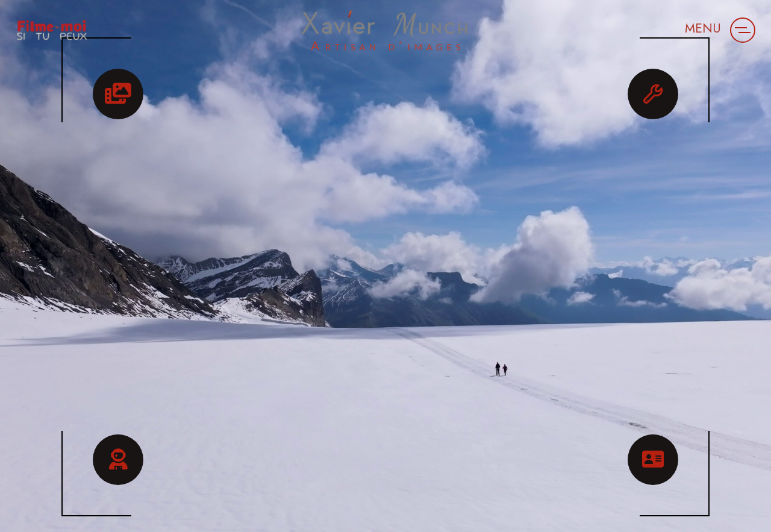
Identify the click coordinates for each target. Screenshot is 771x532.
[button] (743, 30)
